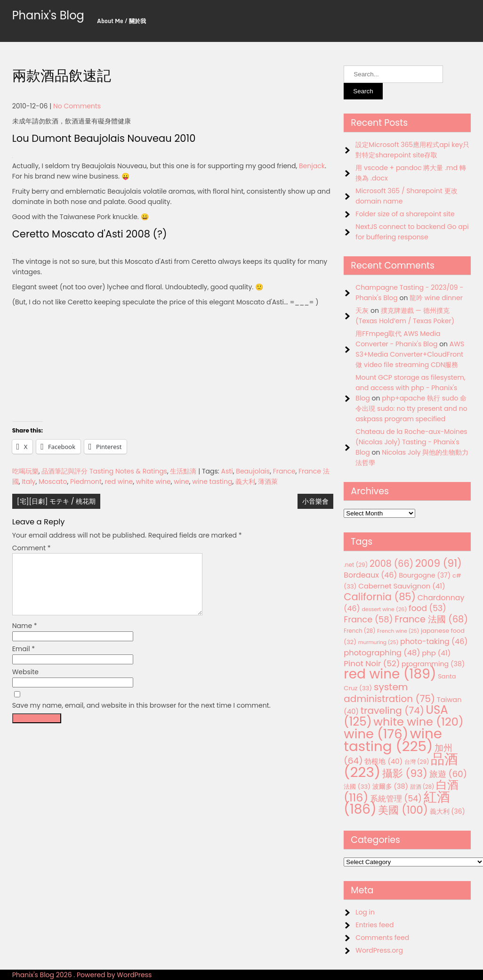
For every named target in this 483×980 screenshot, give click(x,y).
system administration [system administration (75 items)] (389, 693)
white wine (153, 482)
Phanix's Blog (48, 15)
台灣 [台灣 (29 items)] (417, 762)
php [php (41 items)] (436, 653)
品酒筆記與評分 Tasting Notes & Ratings (104, 471)
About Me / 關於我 (121, 21)
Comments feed (382, 938)
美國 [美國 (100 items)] (403, 810)
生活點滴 (183, 471)
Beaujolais (253, 471)
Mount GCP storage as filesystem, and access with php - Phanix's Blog (410, 388)
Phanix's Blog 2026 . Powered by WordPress (82, 975)
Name (25, 637)
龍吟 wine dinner (436, 298)
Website (25, 683)
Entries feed (374, 925)
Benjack (312, 166)
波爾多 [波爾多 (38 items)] (390, 786)
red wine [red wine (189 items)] (390, 674)
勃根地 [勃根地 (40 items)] (383, 761)
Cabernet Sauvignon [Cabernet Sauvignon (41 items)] (402, 586)
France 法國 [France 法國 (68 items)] (431, 619)
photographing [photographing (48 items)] (382, 653)
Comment (32, 548)
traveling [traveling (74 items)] (392, 710)
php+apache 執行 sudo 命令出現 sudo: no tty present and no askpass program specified (411, 408)
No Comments (77, 106)
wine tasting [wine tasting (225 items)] (393, 740)
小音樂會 (315, 501)
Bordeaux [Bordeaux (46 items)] (370, 575)
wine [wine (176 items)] (376, 734)
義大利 (245, 482)
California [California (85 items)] (380, 597)
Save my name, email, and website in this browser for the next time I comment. (141, 717)
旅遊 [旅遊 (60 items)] (448, 774)
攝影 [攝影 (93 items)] (405, 773)
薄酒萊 (268, 482)
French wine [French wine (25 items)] (398, 631)
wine (181, 482)
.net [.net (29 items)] (356, 565)
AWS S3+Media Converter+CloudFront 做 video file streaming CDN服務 (410, 354)
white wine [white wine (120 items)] (418, 722)
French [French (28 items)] (359, 631)
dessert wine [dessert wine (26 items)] (384, 609)
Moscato (53, 482)
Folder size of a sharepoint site (405, 214)
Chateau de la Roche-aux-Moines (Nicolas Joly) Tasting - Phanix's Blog (411, 442)
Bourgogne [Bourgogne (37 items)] (425, 575)
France (284, 471)
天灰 (362, 310)
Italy (28, 482)
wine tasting (212, 482)
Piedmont (86, 482)
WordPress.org (379, 950)
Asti (227, 471)
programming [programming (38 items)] (433, 664)
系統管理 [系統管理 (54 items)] (396, 799)
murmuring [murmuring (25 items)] (378, 642)
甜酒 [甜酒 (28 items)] (422, 787)
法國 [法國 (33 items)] (357, 787)
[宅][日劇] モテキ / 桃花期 (56, 501)
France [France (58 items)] (368, 619)
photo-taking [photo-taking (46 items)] (434, 641)
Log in (365, 912)
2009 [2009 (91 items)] (439, 563)
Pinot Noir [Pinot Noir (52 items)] (372, 663)
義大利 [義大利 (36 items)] (447, 811)
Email (24, 660)
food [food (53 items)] (427, 608)
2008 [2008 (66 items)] (391, 564)
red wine (119, 482)
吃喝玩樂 (25, 471)
